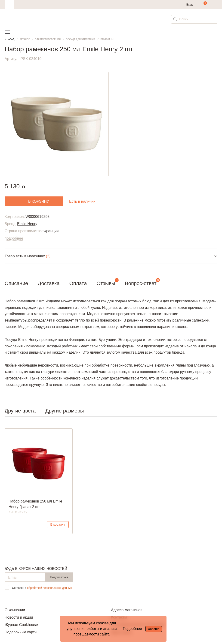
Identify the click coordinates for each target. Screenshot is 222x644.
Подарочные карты (21, 632)
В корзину (58, 524)
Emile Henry (27, 224)
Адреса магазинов (127, 610)
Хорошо (154, 629)
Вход (190, 5)
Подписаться (59, 577)
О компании (15, 610)
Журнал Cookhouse (21, 625)
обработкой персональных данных (49, 588)
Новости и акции (19, 617)
